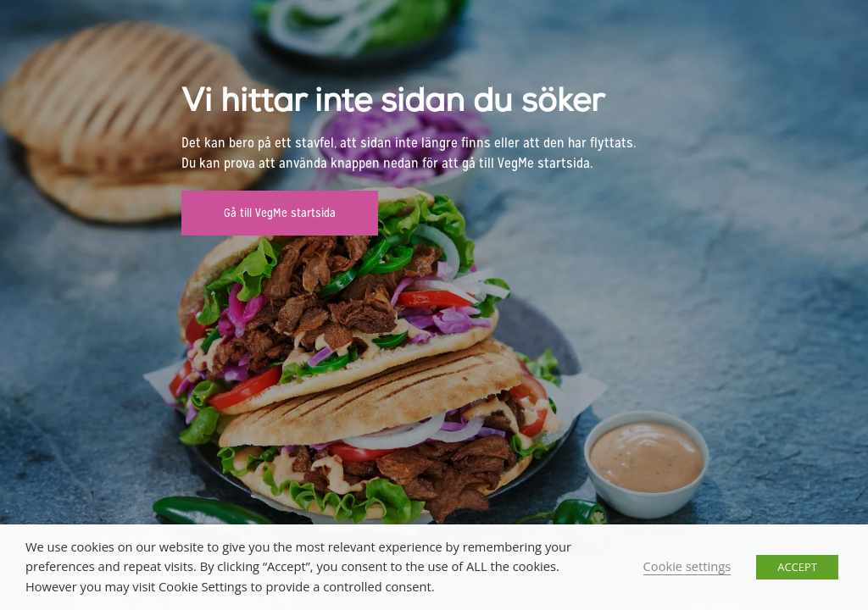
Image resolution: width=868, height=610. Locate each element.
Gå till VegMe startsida (280, 213)
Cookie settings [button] (687, 566)
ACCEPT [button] (797, 567)
